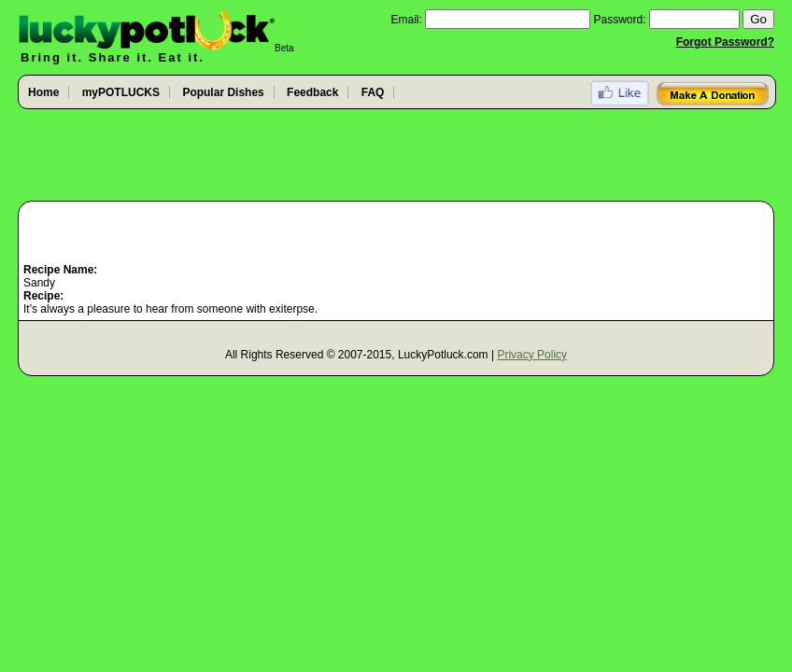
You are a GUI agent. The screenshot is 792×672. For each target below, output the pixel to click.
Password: (620, 20)
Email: (406, 20)
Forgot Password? (725, 42)
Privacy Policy (532, 355)
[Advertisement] (396, 156)
